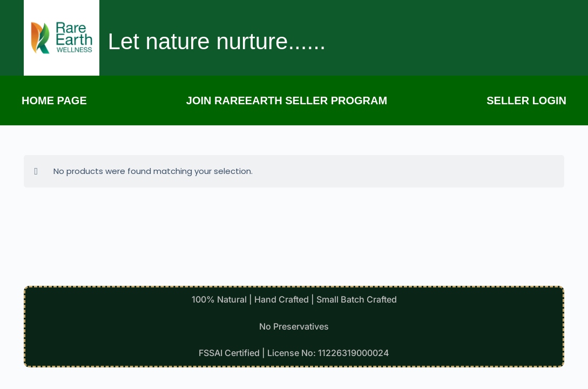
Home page (54, 100)
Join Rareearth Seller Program (287, 100)
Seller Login (526, 100)
